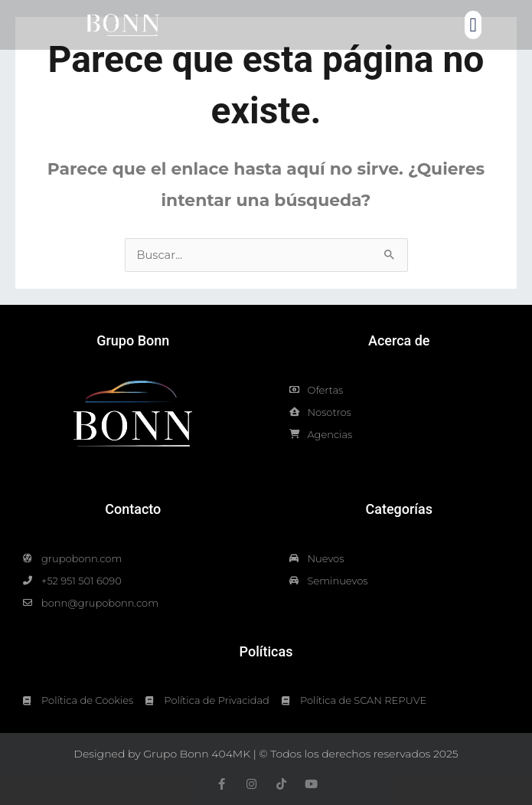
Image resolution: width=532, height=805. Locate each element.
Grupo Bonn (133, 340)
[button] (473, 25)
